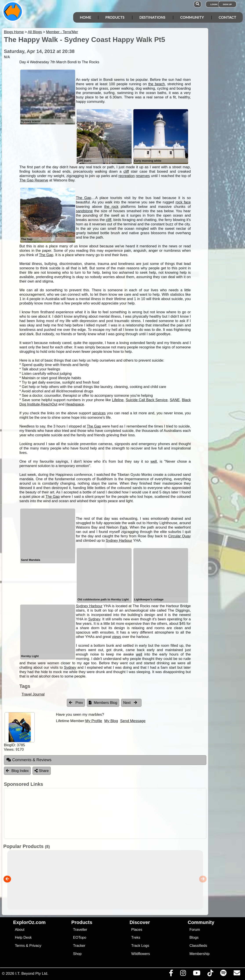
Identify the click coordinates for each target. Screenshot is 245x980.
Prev (76, 703)
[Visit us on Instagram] (183, 974)
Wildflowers (141, 954)
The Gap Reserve (34, 180)
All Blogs (35, 32)
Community (192, 17)
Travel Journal (33, 694)
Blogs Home (14, 32)
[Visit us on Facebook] (171, 974)
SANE (175, 400)
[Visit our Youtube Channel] (197, 974)
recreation (127, 176)
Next (130, 703)
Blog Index (17, 771)
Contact (227, 17)
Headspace (75, 404)
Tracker (79, 946)
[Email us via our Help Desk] (237, 974)
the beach (157, 84)
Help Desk (23, 937)
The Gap (84, 198)
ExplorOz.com (29, 922)
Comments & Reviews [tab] (29, 760)
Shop (77, 954)
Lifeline (118, 400)
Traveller (80, 930)
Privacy (35, 946)
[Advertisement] (125, 813)
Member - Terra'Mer (62, 32)
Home (85, 17)
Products (115, 17)
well (154, 461)
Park (123, 527)
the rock (111, 207)
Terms (20, 946)
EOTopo (80, 937)
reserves (143, 176)
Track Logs (140, 946)
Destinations (152, 17)
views (117, 637)
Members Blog (103, 703)
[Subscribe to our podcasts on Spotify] (223, 974)
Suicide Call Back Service (147, 400)
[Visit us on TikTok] (210, 974)
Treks (136, 937)
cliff (126, 171)
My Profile (94, 721)
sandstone (84, 211)
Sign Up (227, 4)
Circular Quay (180, 536)
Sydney (94, 619)
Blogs (194, 937)
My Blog (111, 721)
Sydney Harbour (119, 541)
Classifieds (198, 946)
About (20, 930)
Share (42, 771)
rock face (183, 202)
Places (137, 930)
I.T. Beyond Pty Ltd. (32, 973)
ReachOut (49, 404)
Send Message (133, 721)
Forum (195, 930)
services (99, 413)
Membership (199, 954)
